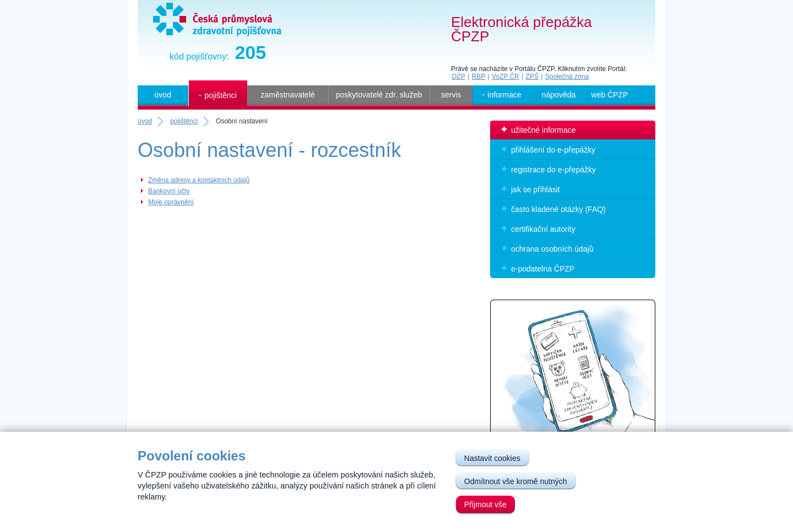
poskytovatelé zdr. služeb (379, 95)
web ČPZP (610, 95)
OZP (458, 77)
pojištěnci (184, 121)
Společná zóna (567, 77)
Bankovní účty (169, 191)
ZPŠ (532, 77)
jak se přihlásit (536, 189)
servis (451, 95)
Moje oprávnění (171, 202)
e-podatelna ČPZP (543, 269)
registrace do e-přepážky (553, 170)
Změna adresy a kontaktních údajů (199, 180)
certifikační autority (543, 229)
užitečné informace (544, 130)
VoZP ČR (506, 77)
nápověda (559, 95)
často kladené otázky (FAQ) (558, 209)
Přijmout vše (485, 504)
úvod (162, 95)
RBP (478, 77)
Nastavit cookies (492, 458)
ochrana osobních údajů (552, 249)
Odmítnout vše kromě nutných (516, 481)
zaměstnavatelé (287, 95)
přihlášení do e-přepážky (553, 150)
